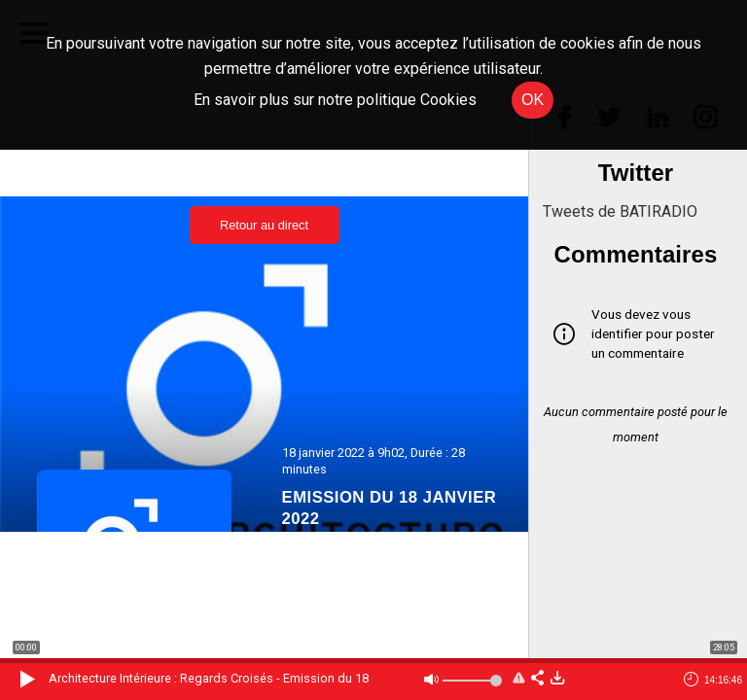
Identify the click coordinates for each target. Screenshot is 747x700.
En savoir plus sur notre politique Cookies (335, 100)
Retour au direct (264, 225)
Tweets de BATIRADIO (620, 211)
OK (533, 100)
